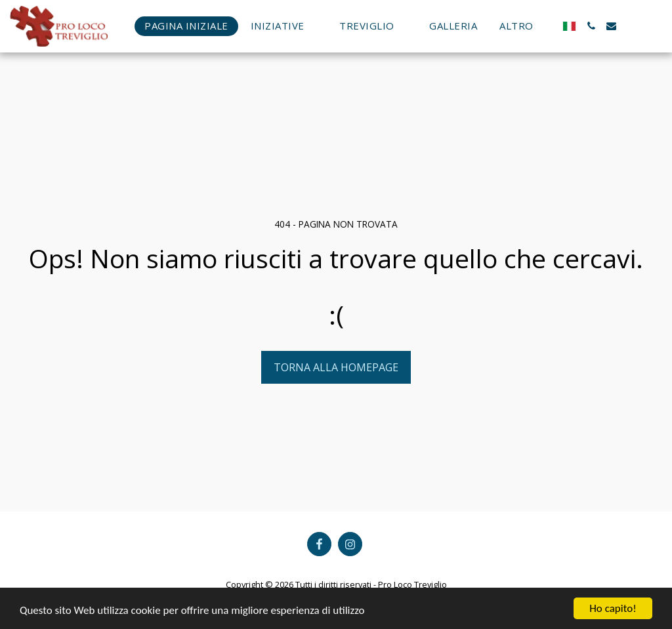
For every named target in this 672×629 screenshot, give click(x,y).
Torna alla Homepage (336, 367)
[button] (284, 26)
